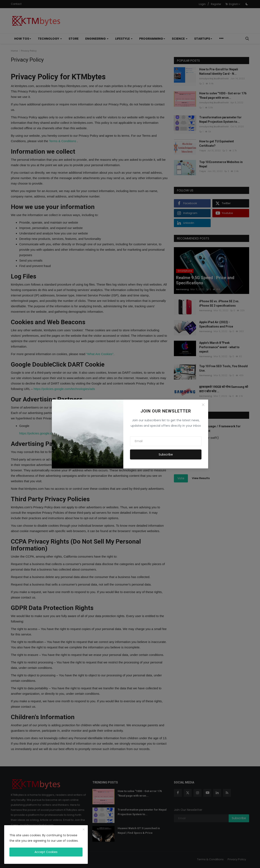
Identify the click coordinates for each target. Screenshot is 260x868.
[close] (84, 830)
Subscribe (166, 454)
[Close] (203, 405)
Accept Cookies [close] (46, 852)
